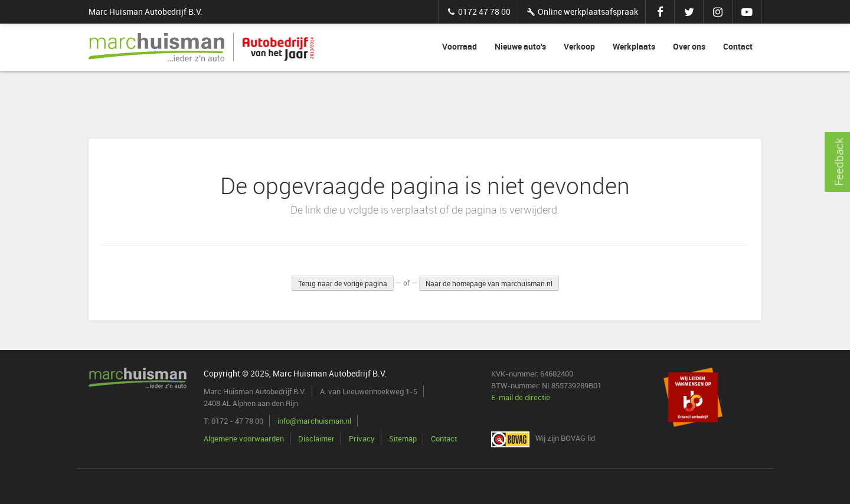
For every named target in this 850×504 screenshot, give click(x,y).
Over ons (689, 46)
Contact (738, 46)
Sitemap (403, 438)
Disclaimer (316, 438)
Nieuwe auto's (520, 46)
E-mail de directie (521, 397)
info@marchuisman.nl (314, 421)
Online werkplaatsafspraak (582, 12)
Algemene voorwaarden (244, 438)
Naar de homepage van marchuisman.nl (489, 283)
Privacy (362, 438)
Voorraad (460, 46)
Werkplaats (634, 46)
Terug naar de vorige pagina (343, 283)
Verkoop (579, 46)
